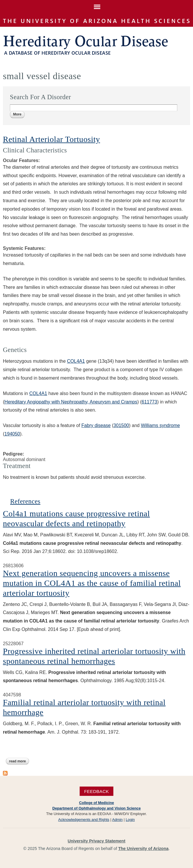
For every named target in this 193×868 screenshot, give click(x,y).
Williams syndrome (160, 425)
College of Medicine (96, 803)
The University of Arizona (143, 849)
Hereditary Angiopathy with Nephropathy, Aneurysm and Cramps (71, 402)
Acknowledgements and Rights (84, 820)
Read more (19, 761)
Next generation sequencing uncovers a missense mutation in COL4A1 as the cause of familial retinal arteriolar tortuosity (92, 583)
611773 (149, 402)
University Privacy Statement (96, 841)
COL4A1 (76, 361)
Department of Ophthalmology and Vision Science (96, 808)
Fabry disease (96, 425)
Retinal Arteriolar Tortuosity (51, 139)
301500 (121, 425)
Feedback (96, 791)
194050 (12, 434)
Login (130, 820)
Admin (117, 820)
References (25, 501)
